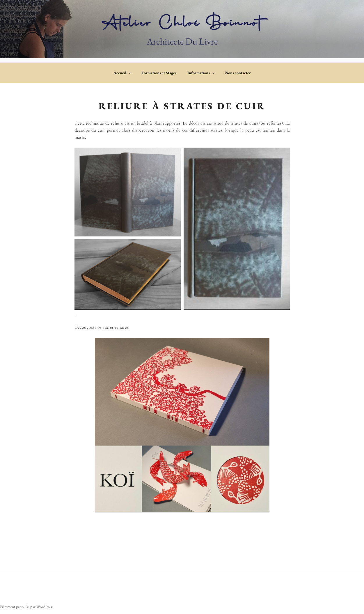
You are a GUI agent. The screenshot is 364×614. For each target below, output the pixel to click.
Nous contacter (238, 73)
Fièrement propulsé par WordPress (27, 607)
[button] (128, 192)
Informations (201, 73)
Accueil (123, 73)
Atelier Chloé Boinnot (182, 24)
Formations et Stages (159, 73)
